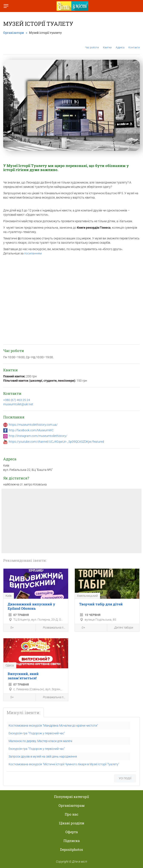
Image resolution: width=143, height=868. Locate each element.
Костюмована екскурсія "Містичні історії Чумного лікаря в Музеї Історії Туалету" (64, 764)
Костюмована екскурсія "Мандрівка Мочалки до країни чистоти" (53, 726)
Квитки (107, 44)
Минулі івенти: (23, 712)
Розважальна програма (52, 628)
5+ (10, 628)
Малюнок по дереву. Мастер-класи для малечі (40, 741)
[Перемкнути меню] (6, 6)
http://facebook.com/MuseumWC (31, 430)
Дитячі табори (121, 628)
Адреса (120, 44)
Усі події (125, 778)
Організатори (14, 33)
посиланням (33, 253)
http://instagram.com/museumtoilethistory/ (38, 436)
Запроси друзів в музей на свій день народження (43, 756)
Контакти (134, 44)
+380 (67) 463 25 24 (17, 400)
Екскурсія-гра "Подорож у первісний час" (37, 733)
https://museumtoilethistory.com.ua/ (33, 425)
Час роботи (92, 44)
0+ (81, 628)
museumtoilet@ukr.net (18, 404)
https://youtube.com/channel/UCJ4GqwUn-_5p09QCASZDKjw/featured (56, 442)
